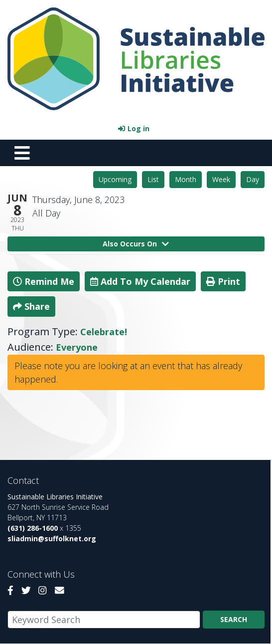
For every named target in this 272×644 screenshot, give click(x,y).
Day (253, 179)
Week (221, 179)
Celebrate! (104, 332)
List (153, 179)
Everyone (77, 347)
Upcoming (115, 179)
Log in (138, 128)
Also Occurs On (136, 244)
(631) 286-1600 (33, 528)
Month (186, 179)
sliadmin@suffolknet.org (52, 538)
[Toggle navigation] (22, 153)
